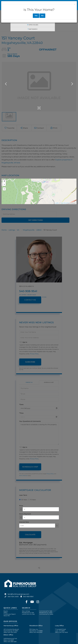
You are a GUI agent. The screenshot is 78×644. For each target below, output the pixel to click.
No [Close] (42, 16)
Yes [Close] (36, 16)
